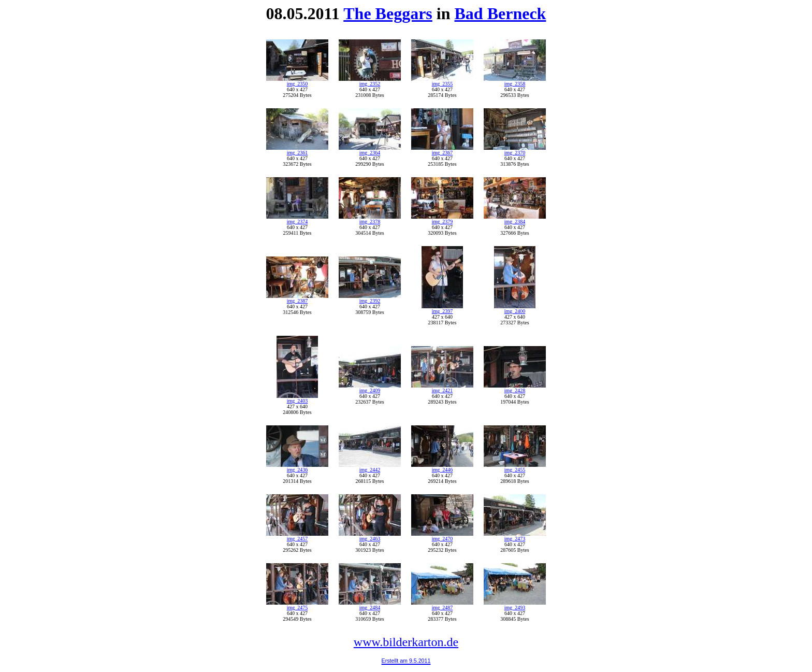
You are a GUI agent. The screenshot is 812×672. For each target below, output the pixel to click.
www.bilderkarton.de (406, 642)
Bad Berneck (501, 13)
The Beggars (388, 13)
